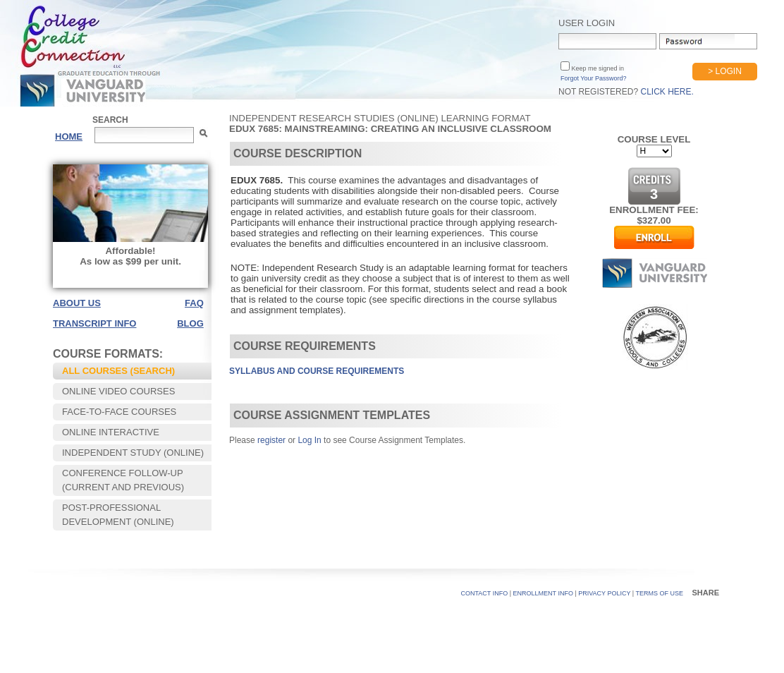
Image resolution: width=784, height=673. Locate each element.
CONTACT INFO (485, 593)
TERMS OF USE (659, 593)
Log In (309, 440)
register (271, 440)
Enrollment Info (543, 593)
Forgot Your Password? (594, 78)
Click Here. (667, 92)
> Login (725, 71)
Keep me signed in (597, 68)
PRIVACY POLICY (604, 593)
